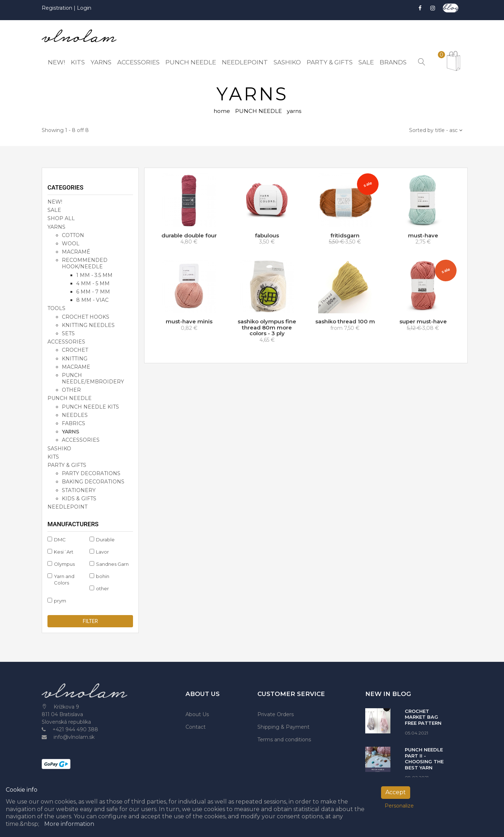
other (71, 390)
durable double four (189, 235)
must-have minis (189, 321)
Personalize (399, 806)
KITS (53, 457)
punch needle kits (90, 407)
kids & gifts (79, 499)
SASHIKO (59, 449)
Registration (58, 8)
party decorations (91, 473)
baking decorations (93, 482)
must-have (423, 235)
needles (75, 415)
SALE (54, 210)
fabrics (74, 423)
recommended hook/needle (85, 263)
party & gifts (67, 465)
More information (69, 824)
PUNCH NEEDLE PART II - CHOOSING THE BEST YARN (424, 759)
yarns (70, 432)
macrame (76, 367)
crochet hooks (86, 317)
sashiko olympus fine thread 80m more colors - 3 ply (267, 327)
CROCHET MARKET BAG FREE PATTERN (423, 717)
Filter (90, 621)
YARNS (56, 227)
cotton (73, 235)
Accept (396, 792)
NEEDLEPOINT (67, 507)
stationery (79, 490)
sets (68, 333)
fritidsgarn (345, 235)
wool (71, 244)
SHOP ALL (61, 218)
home (222, 111)
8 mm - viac (92, 300)
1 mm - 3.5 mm (94, 275)
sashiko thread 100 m (345, 321)
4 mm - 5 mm (93, 283)
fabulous (267, 235)
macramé (76, 252)
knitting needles (88, 325)
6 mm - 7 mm (93, 292)
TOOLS (56, 308)
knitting (75, 359)
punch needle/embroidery (93, 378)
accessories (66, 342)
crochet (75, 350)
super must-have (423, 321)
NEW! (55, 202)
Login (84, 8)
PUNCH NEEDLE (258, 111)
